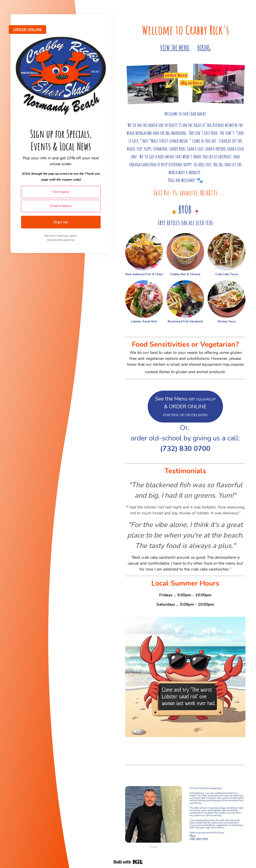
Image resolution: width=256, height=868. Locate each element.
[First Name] (61, 192)
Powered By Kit (128, 862)
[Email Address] (61, 206)
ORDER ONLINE (27, 30)
